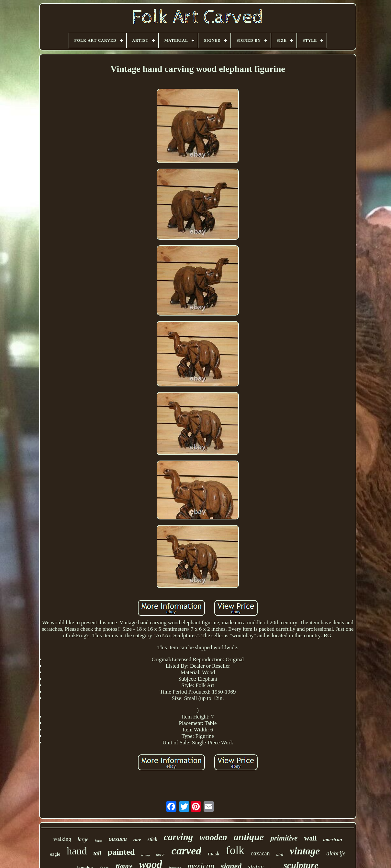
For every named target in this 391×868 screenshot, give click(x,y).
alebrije (336, 853)
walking (62, 839)
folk (235, 850)
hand (77, 851)
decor (161, 854)
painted (121, 852)
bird (280, 854)
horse (99, 841)
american (333, 840)
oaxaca (118, 839)
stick (152, 839)
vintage (305, 851)
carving (178, 837)
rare (137, 840)
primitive (284, 838)
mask (214, 854)
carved (187, 851)
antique (249, 837)
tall (97, 853)
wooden (213, 837)
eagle (55, 854)
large (83, 839)
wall (310, 838)
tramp (145, 855)
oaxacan (260, 853)
